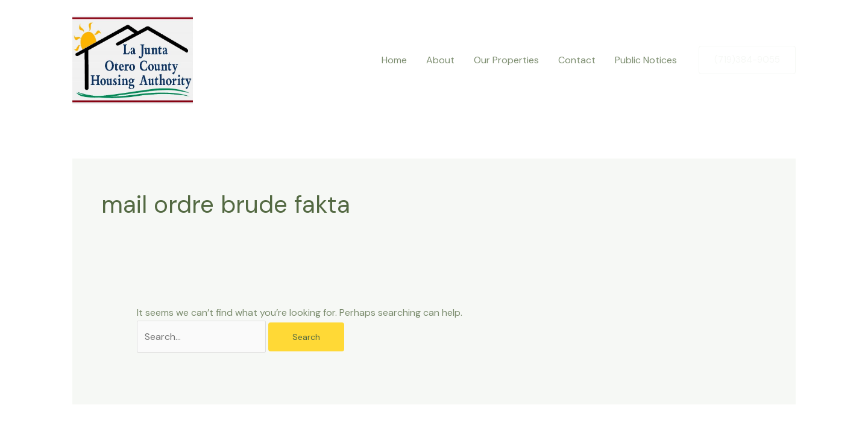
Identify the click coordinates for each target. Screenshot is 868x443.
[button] (747, 60)
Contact (577, 60)
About (440, 60)
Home (394, 60)
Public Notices (646, 60)
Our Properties (506, 60)
